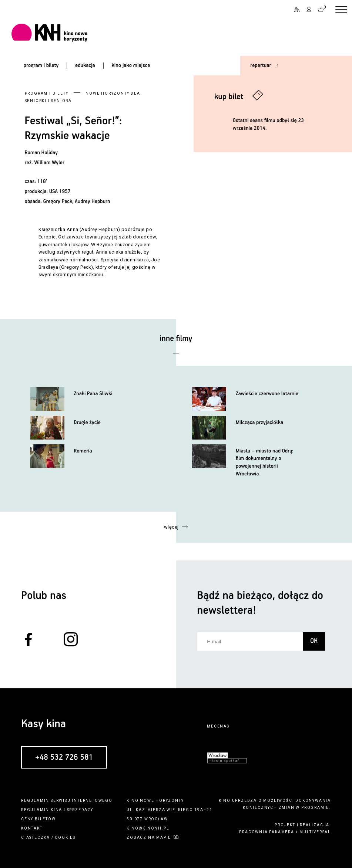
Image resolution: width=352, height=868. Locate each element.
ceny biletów (38, 819)
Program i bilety (47, 93)
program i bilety (41, 65)
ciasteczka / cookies (48, 838)
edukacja (85, 65)
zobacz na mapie (149, 838)
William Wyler (49, 163)
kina (56, 810)
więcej (171, 527)
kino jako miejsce (131, 65)
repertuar (261, 65)
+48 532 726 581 (64, 757)
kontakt (32, 828)
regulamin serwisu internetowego (67, 801)
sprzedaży (80, 810)
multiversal (315, 832)
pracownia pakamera (266, 832)
